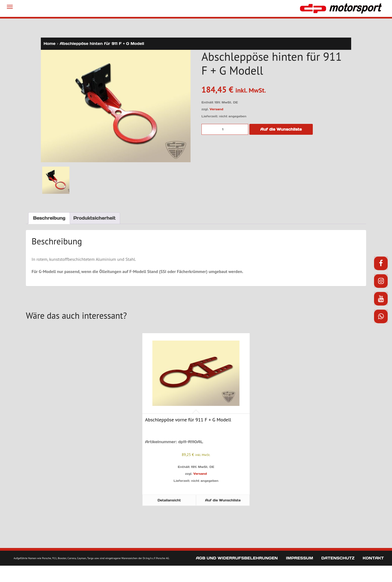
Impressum (299, 558)
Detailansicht (169, 500)
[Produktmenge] (225, 129)
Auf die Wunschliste (281, 129)
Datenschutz (338, 558)
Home (50, 44)
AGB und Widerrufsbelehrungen (237, 558)
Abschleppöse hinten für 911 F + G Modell (102, 44)
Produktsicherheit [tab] (94, 218)
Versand (216, 109)
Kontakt (373, 558)
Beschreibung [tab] (49, 218)
